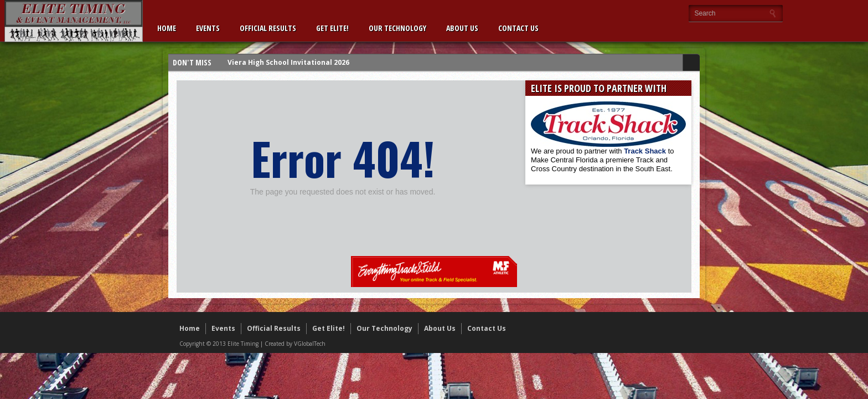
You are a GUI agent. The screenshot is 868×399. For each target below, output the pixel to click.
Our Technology (397, 28)
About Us (462, 28)
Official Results (268, 28)
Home (167, 28)
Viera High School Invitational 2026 (288, 62)
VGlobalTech (310, 344)
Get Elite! (332, 28)
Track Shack (646, 151)
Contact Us (518, 28)
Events (208, 28)
